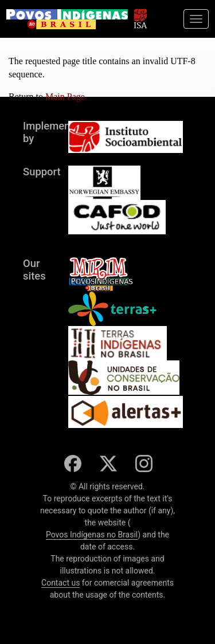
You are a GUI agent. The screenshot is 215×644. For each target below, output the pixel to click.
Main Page (65, 97)
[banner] (67, 19)
